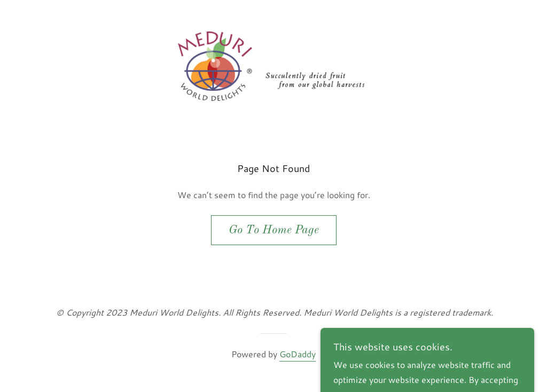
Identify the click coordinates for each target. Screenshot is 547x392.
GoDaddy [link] (298, 354)
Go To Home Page (274, 230)
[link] (273, 65)
